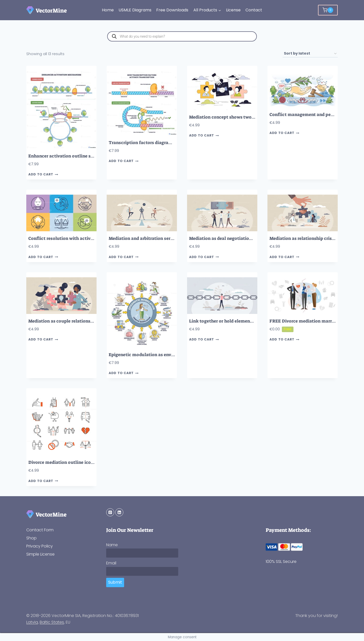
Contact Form (40, 530)
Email (111, 563)
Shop (31, 538)
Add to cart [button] (43, 175)
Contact (254, 10)
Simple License (40, 554)
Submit (115, 582)
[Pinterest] (110, 512)
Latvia (32, 622)
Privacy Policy (40, 546)
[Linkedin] (119, 512)
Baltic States (52, 622)
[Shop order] (310, 54)
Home (108, 10)
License (233, 10)
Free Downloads (172, 10)
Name (112, 545)
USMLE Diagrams (135, 10)
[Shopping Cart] (328, 10)
